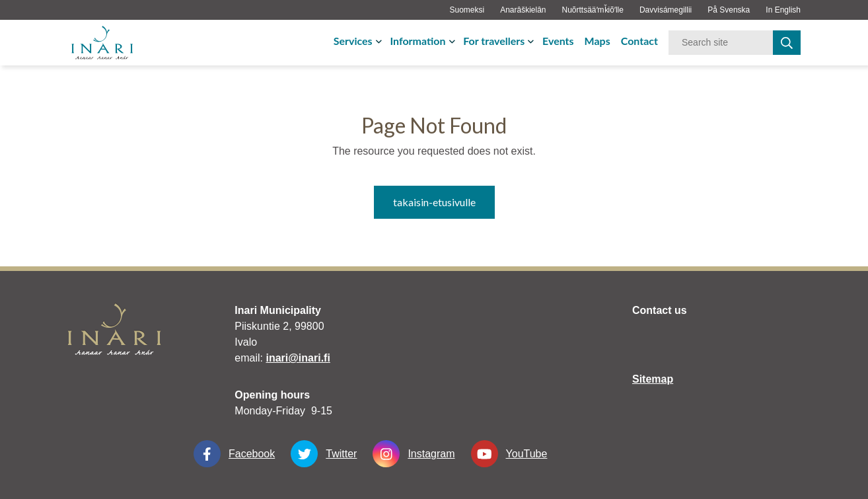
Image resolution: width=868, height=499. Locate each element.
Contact (639, 41)
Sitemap (653, 379)
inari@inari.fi (298, 358)
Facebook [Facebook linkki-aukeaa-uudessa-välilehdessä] (234, 454)
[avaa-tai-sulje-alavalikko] (380, 41)
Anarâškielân (523, 10)
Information (417, 41)
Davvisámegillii (666, 10)
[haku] (787, 43)
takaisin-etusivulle (434, 202)
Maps (597, 41)
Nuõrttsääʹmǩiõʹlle (593, 10)
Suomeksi (467, 10)
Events (558, 41)
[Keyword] (721, 43)
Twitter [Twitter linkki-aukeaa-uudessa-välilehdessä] (324, 454)
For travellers (494, 41)
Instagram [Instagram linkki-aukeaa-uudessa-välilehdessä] (414, 454)
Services (353, 41)
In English (783, 10)
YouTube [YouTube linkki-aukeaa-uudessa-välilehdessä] (509, 454)
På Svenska (729, 10)
